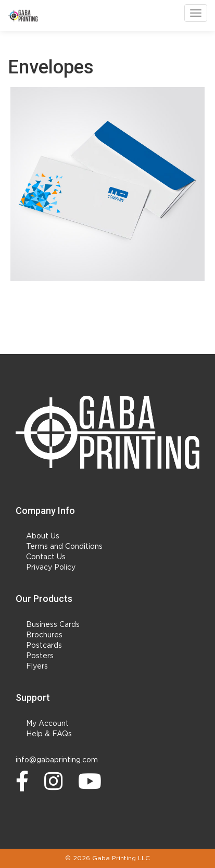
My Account (47, 724)
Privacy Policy (51, 568)
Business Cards (53, 625)
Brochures (44, 635)
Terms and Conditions (64, 547)
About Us (43, 536)
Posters (40, 656)
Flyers (37, 666)
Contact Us (46, 557)
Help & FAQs (49, 734)
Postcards (44, 646)
